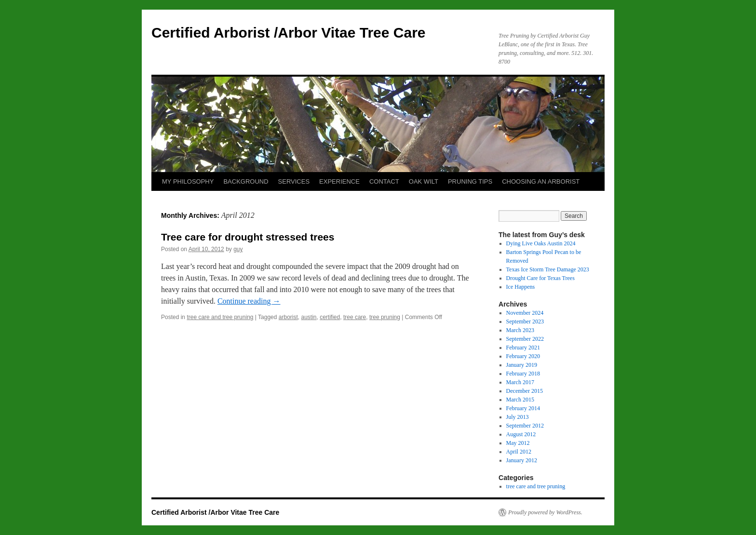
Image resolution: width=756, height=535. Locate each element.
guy (238, 249)
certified (330, 317)
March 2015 (520, 400)
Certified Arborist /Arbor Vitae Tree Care (289, 33)
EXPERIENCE (339, 181)
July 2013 (518, 417)
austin (309, 317)
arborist (288, 317)
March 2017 (520, 382)
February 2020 (523, 356)
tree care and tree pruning (220, 317)
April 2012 (519, 452)
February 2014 (523, 408)
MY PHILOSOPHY (188, 181)
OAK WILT (424, 181)
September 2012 (525, 426)
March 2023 (520, 330)
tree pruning (385, 317)
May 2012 (518, 443)
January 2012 (522, 460)
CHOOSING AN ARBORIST (541, 181)
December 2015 (525, 391)
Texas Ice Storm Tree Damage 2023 (548, 269)
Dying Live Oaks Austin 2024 (541, 243)
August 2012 (521, 434)
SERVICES (294, 181)
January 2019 (522, 365)
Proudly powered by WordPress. (545, 512)
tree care (355, 317)
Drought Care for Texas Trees (540, 278)
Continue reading (249, 301)
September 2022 (525, 339)
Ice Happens (521, 287)
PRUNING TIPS (470, 181)
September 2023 (525, 321)
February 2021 (523, 348)
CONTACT (384, 181)
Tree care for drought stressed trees (248, 237)
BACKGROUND (246, 181)
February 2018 (523, 374)
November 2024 (525, 313)
